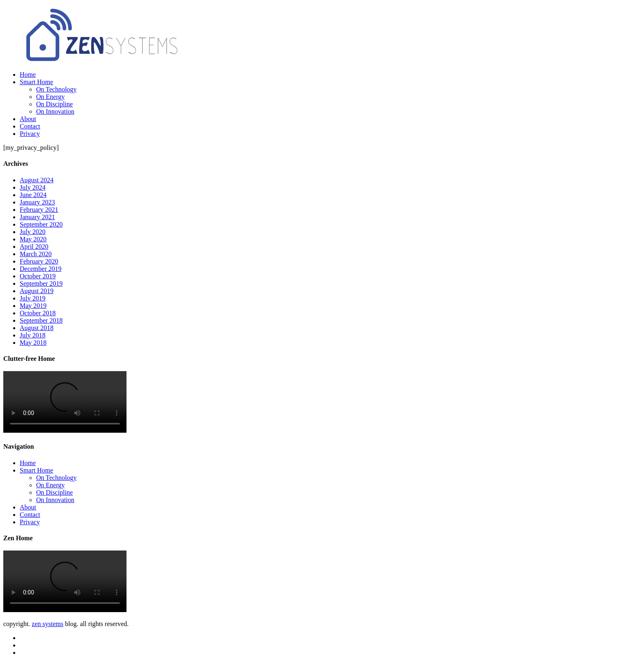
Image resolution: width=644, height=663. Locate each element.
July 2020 (33, 232)
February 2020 (39, 261)
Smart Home (36, 82)
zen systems (47, 624)
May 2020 (33, 239)
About (28, 119)
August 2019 (37, 291)
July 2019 (33, 298)
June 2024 (33, 195)
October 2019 (38, 276)
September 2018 (41, 320)
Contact (30, 126)
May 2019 (33, 306)
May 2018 (33, 343)
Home (28, 75)
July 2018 (33, 335)
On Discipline (54, 104)
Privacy (30, 134)
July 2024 (33, 187)
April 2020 (34, 247)
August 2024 (37, 180)
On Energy (50, 97)
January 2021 (37, 217)
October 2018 (38, 313)
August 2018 (37, 328)
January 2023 (37, 202)
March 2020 (36, 254)
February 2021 (39, 210)
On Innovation (55, 111)
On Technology (56, 89)
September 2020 (41, 224)
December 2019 (41, 269)
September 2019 (41, 283)
